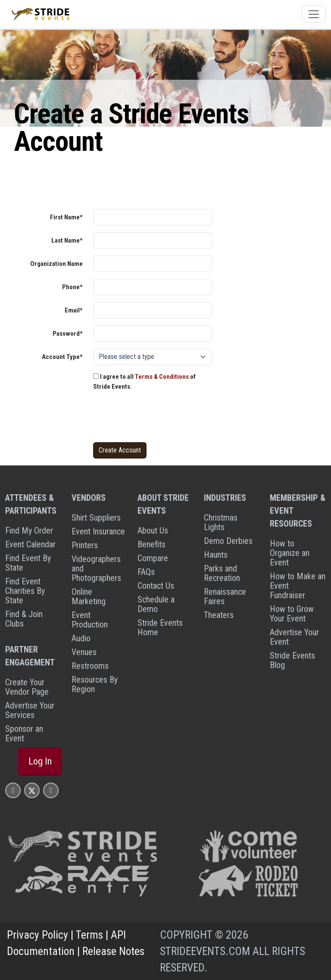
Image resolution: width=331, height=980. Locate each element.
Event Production (90, 620)
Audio (81, 638)
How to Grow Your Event (292, 614)
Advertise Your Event (294, 637)
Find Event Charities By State (25, 591)
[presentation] (159, 418)
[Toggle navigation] (314, 14)
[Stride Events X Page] (32, 790)
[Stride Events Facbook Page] (13, 790)
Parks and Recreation (222, 573)
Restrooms (90, 666)
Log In (40, 761)
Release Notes (113, 951)
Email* (74, 310)
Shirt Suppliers (96, 518)
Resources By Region (95, 684)
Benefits (151, 544)
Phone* (72, 287)
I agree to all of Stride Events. (144, 382)
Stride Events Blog (292, 660)
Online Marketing (89, 596)
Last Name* (67, 240)
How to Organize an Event (290, 553)
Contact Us (156, 586)
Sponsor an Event (24, 733)
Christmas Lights (221, 522)
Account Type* (62, 357)
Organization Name (56, 264)
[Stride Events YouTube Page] (51, 790)
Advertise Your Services (30, 710)
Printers (85, 545)
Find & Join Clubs (24, 619)
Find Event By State (28, 563)
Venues (84, 652)
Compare (153, 558)
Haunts (216, 555)
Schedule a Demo (156, 604)
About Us (153, 531)
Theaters (219, 615)
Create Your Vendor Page (27, 687)
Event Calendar (30, 544)
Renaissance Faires (225, 596)
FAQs (146, 572)
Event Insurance (98, 531)
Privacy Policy (37, 935)
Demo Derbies (228, 541)
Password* (68, 334)
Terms (89, 935)
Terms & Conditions (162, 377)
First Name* (66, 217)
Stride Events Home (160, 627)
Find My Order (29, 531)
